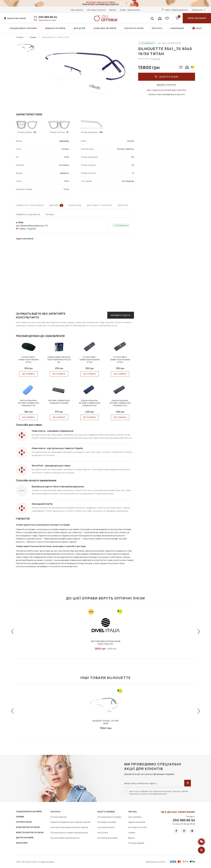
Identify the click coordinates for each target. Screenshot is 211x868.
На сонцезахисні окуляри (109, 817)
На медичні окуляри (107, 822)
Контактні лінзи (134, 28)
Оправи (33, 37)
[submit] (188, 783)
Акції (199, 28)
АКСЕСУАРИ (22, 843)
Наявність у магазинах (30, 205)
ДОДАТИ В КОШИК (167, 77)
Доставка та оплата (96, 10)
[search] (152, 18)
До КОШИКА (28, 374)
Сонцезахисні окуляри (23, 28)
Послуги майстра (59, 817)
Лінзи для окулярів (105, 28)
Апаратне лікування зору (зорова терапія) (70, 822)
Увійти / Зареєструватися (176, 10)
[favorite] (167, 18)
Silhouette (64, 141)
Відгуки (113, 10)
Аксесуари (75, 205)
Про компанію (77, 10)
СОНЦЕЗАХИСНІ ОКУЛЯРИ (29, 811)
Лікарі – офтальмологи (130, 10)
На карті (50, 214)
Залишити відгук (121, 315)
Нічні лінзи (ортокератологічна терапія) (69, 827)
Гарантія (123, 205)
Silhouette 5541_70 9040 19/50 (56, 37)
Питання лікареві (136, 843)
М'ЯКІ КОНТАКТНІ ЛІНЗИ (28, 827)
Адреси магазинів (137, 822)
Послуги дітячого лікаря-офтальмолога (69, 833)
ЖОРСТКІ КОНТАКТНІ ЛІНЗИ (30, 832)
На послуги (103, 833)
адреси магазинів (16, 18)
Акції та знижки (106, 812)
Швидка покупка (167, 85)
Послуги (157, 28)
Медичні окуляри (55, 28)
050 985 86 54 (48, 17)
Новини (132, 833)
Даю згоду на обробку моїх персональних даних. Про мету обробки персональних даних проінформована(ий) (159, 793)
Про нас (133, 812)
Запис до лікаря (197, 18)
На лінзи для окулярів (107, 838)
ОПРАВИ (20, 817)
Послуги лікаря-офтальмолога (65, 838)
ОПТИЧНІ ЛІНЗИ (24, 822)
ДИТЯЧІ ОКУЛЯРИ (25, 838)
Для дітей (79, 28)
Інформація (177, 28)
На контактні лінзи (106, 827)
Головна (20, 37)
